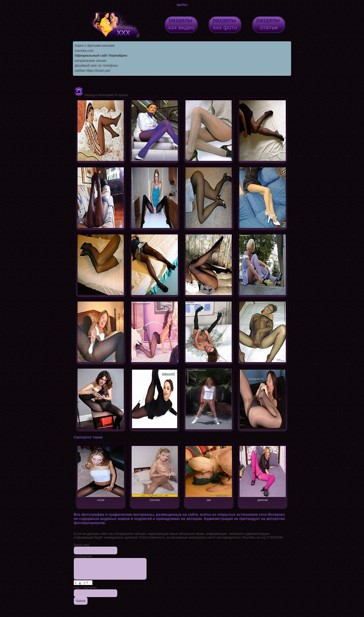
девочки (263, 473)
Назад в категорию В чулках (101, 95)
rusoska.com (84, 51)
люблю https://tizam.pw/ (93, 71)
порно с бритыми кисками (95, 45)
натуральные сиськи (91, 61)
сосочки (155, 473)
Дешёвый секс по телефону (96, 65)
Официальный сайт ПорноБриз (101, 55)
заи (209, 473)
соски (101, 473)
